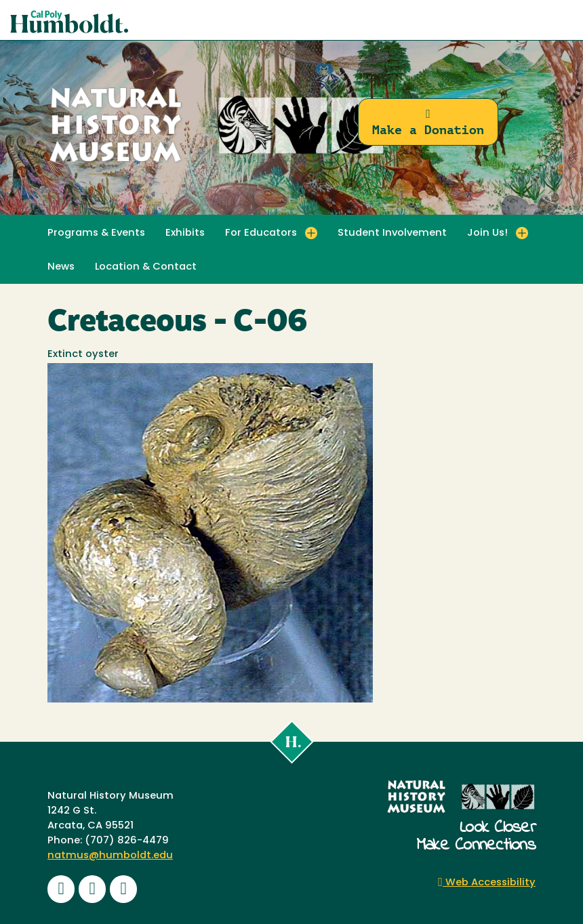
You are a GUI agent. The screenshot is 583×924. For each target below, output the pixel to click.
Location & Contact (146, 267)
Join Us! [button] (487, 233)
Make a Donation (428, 122)
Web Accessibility (487, 883)
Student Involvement (392, 233)
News (61, 267)
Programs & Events (96, 233)
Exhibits (185, 233)
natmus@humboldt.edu (110, 856)
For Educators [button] (261, 233)
